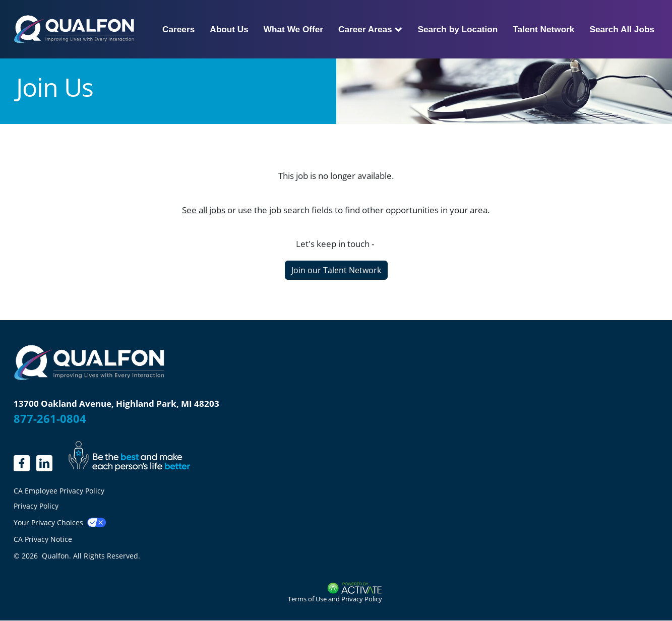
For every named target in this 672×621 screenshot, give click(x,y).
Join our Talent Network (336, 270)
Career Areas (370, 29)
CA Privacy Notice (43, 539)
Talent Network (543, 29)
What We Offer (293, 29)
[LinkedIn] (44, 463)
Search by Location (457, 29)
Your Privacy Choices (48, 522)
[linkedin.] (22, 463)
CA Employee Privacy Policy (59, 491)
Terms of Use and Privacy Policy (335, 599)
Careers (178, 29)
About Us (229, 29)
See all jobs (204, 210)
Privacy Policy (36, 506)
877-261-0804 (50, 418)
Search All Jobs (622, 29)
